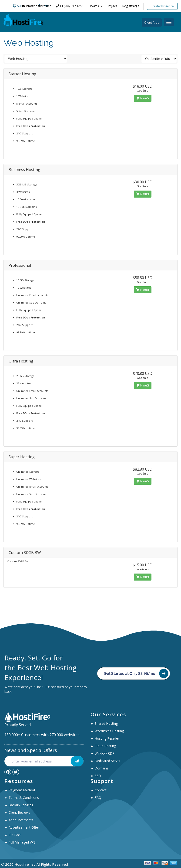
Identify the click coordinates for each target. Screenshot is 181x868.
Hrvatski (96, 6)
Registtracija (131, 6)
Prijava (112, 6)
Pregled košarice (162, 6)
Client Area (152, 22)
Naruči (143, 98)
